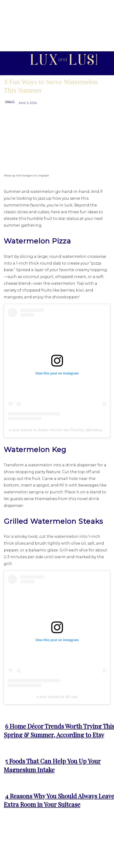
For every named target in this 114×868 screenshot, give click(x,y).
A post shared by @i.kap (57, 697)
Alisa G (10, 101)
